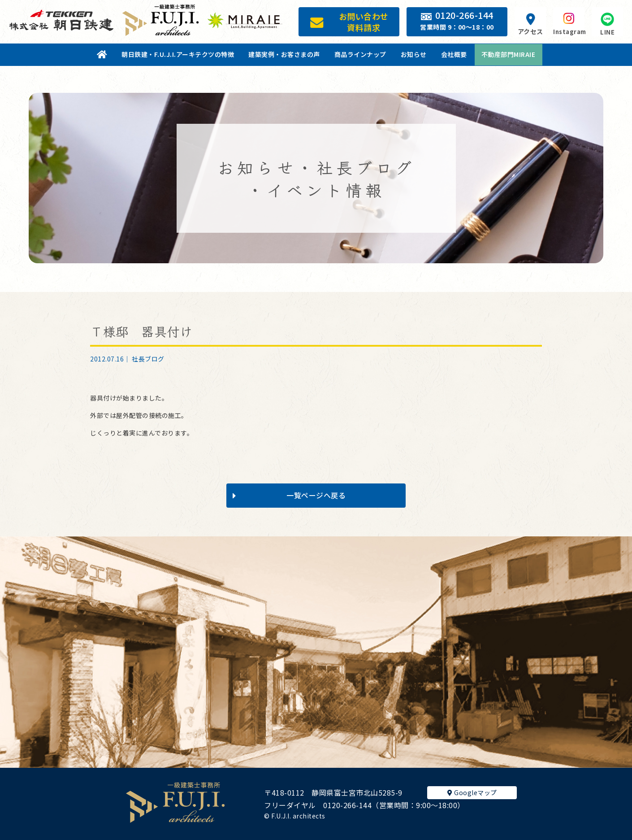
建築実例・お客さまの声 (284, 54)
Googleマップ (472, 792)
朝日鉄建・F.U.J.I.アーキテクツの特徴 (178, 54)
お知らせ (414, 54)
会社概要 (454, 54)
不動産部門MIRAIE (509, 54)
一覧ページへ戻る (289, 495)
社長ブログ (148, 359)
